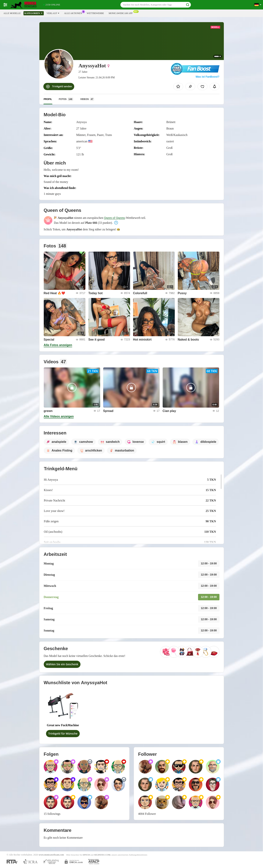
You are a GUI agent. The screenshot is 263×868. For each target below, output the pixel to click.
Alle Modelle (12, 13)
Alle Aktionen (74, 13)
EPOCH (86, 855)
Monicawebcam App (122, 13)
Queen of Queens (114, 218)
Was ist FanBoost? (208, 77)
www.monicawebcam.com (51, 855)
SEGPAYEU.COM (102, 855)
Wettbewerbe (95, 13)
